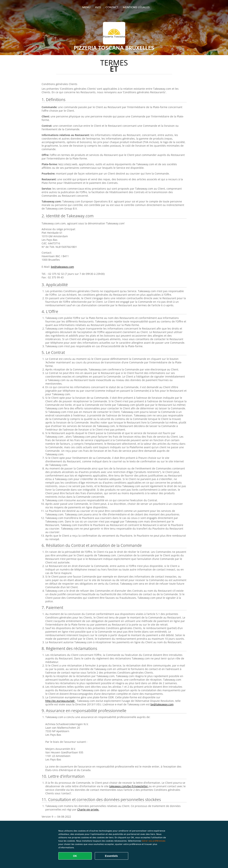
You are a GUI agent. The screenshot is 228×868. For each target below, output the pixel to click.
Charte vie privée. (88, 809)
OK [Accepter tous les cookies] (75, 856)
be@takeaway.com (62, 267)
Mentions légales (136, 7)
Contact (112, 7)
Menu (86, 7)
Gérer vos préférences (154, 841)
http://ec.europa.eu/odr (60, 701)
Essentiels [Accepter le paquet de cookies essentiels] (111, 856)
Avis (98, 7)
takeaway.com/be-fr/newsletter (129, 786)
